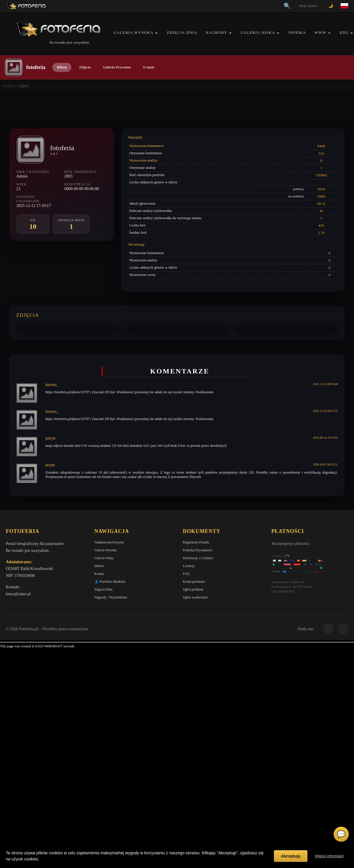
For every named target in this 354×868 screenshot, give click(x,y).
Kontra (99, 574)
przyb (50, 465)
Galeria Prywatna (117, 67)
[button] (156, 33)
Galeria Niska (258, 32)
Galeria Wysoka (134, 32)
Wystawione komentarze (146, 146)
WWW (320, 32)
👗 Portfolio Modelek (110, 582)
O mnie (149, 67)
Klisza (62, 67)
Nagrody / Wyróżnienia (111, 597)
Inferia (297, 32)
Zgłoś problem (193, 589)
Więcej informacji (329, 856)
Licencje (189, 566)
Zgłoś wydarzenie (195, 597)
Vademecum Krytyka (109, 542)
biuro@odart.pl (18, 594)
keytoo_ (52, 385)
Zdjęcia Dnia (182, 32)
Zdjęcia (85, 67)
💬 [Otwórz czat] (341, 834)
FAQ (186, 574)
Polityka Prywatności (198, 550)
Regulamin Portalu (196, 542)
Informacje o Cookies (198, 558)
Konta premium (194, 582)
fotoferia (9, 86)
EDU (344, 32)
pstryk (51, 438)
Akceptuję (291, 856)
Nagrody (216, 32)
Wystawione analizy (143, 160)
